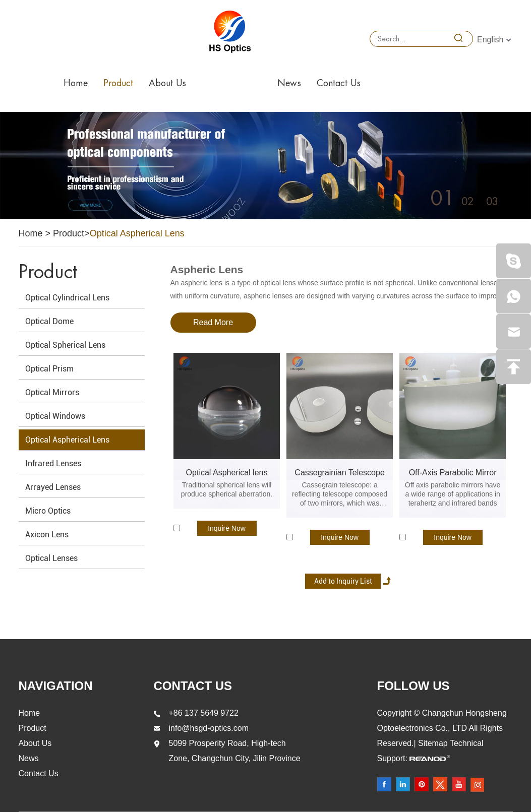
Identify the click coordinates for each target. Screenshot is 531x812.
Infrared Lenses (53, 463)
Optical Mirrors (52, 392)
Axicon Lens (47, 535)
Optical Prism (49, 369)
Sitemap (434, 743)
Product (118, 83)
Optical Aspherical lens (227, 473)
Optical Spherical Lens (65, 345)
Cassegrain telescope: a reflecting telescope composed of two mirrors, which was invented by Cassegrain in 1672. (340, 494)
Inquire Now (227, 528)
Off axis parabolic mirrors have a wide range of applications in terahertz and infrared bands (453, 494)
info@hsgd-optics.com (209, 728)
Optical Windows (55, 416)
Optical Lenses (51, 558)
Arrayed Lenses (53, 487)
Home (76, 83)
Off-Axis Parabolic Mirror (453, 473)
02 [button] (467, 202)
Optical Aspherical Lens (137, 233)
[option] (265, 166)
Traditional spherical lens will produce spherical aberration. (227, 489)
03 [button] (492, 202)
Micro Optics (48, 511)
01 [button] (442, 199)
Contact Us (339, 83)
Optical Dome (49, 321)
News (289, 83)
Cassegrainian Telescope (339, 473)
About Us (167, 83)
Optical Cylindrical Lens (67, 298)
